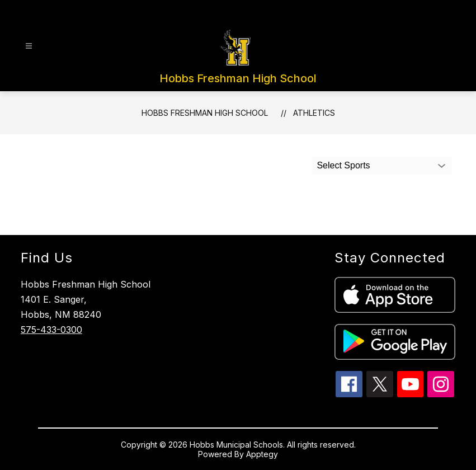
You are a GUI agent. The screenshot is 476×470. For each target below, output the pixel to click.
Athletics (314, 113)
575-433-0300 (51, 330)
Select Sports (343, 165)
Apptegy (262, 454)
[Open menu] (29, 46)
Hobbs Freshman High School (205, 113)
